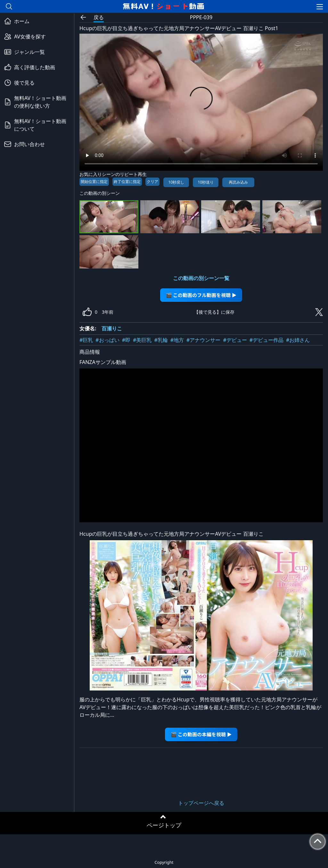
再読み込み (238, 182)
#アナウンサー (203, 340)
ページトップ (164, 825)
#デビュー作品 (266, 340)
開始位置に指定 (94, 182)
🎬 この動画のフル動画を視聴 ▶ (201, 295)
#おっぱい (107, 340)
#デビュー (235, 340)
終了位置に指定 (127, 182)
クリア (152, 182)
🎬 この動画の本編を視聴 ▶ (201, 734)
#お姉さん (298, 340)
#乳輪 (161, 340)
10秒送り (206, 182)
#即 (126, 340)
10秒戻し (176, 182)
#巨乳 (86, 340)
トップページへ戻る (201, 803)
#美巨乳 (142, 340)
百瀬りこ (112, 328)
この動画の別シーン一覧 (201, 278)
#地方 (177, 340)
